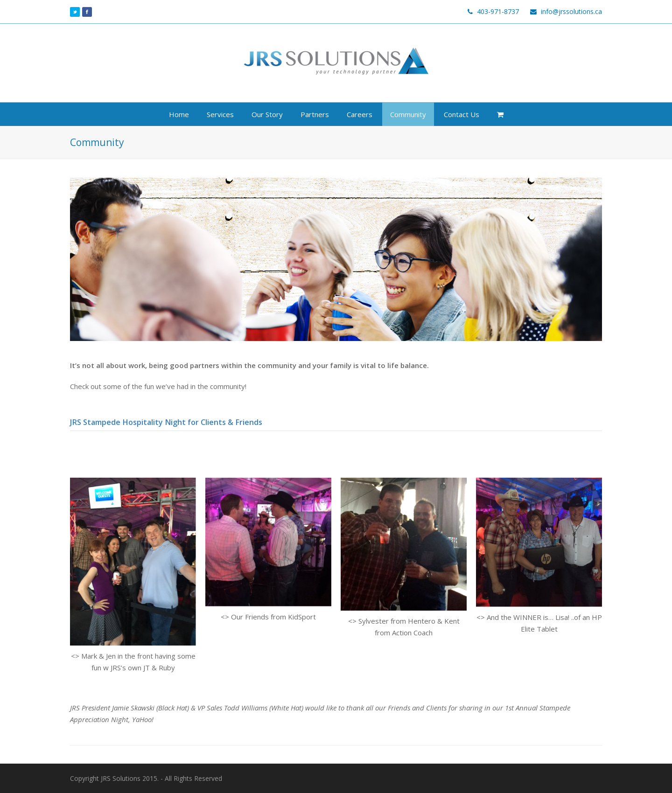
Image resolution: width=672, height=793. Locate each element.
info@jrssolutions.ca (571, 11)
